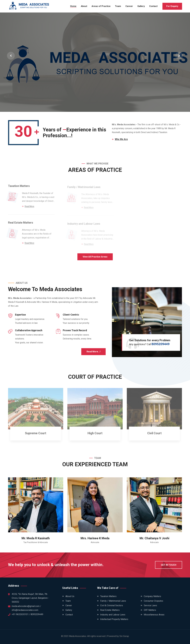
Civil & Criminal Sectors (112, 605)
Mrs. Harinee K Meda (95, 538)
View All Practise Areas (95, 257)
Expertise (20, 315)
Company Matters (152, 596)
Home (73, 6)
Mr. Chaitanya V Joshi (154, 538)
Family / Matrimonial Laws (113, 601)
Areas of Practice (101, 6)
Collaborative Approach (29, 330)
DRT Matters (150, 610)
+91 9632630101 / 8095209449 (27, 614)
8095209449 (160, 344)
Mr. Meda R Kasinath (36, 538)
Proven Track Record (75, 330)
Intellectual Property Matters (114, 619)
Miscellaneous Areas (154, 615)
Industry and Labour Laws (113, 615)
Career (129, 6)
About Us (70, 596)
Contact (153, 6)
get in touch (169, 565)
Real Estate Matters (21, 224)
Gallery (141, 6)
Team (118, 6)
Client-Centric (71, 315)
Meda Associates (78, 636)
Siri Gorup (124, 636)
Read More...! (93, 352)
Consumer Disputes (153, 601)
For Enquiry (172, 6)
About (84, 6)
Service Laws (150, 605)
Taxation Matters (19, 187)
